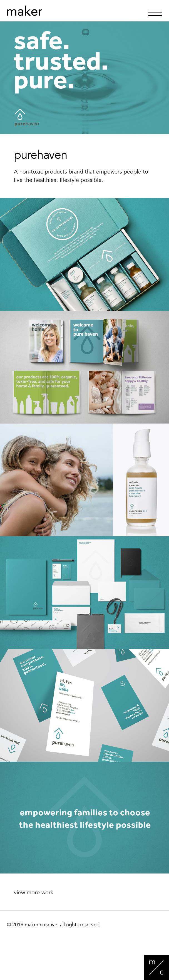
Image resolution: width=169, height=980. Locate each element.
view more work (34, 892)
